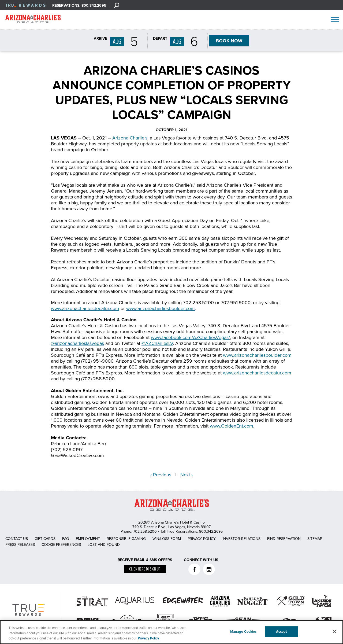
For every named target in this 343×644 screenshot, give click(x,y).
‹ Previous (161, 475)
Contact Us (17, 539)
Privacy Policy (202, 539)
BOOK (229, 41)
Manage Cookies (243, 631)
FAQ (66, 539)
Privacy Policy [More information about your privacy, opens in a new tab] (148, 638)
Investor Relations (241, 539)
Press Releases (20, 545)
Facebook (194, 569)
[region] (171, 632)
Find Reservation (284, 539)
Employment (88, 539)
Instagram (209, 569)
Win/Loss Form (167, 539)
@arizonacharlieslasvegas (77, 343)
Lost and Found (104, 545)
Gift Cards (45, 539)
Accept (282, 631)
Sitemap (315, 539)
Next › (187, 475)
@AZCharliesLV (157, 343)
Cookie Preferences (61, 545)
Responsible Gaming (126, 539)
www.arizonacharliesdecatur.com (85, 308)
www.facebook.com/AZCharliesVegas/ (190, 337)
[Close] (334, 631)
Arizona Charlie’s (130, 138)
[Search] (117, 5)
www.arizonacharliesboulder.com (161, 308)
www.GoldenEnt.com (232, 426)
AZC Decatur (33, 20)
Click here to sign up (145, 569)
